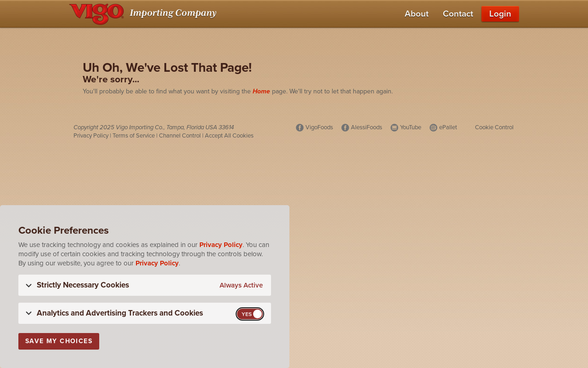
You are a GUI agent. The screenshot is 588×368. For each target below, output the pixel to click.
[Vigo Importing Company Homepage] (144, 14)
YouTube (411, 127)
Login (500, 14)
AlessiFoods (367, 127)
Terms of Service (134, 136)
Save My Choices (59, 341)
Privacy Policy (91, 136)
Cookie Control (494, 127)
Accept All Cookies (229, 136)
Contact (458, 14)
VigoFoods (319, 127)
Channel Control (180, 136)
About (417, 14)
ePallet (448, 127)
